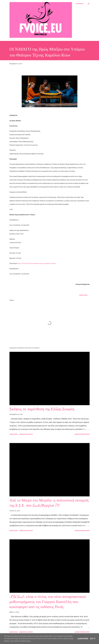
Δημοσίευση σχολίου (26, 434)
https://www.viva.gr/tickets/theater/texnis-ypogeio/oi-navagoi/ (37, 263)
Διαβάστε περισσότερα (82, 434)
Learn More (83, 639)
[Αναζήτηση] (79, 4)
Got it (93, 639)
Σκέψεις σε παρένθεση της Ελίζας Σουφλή (42, 409)
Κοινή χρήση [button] (83, 295)
